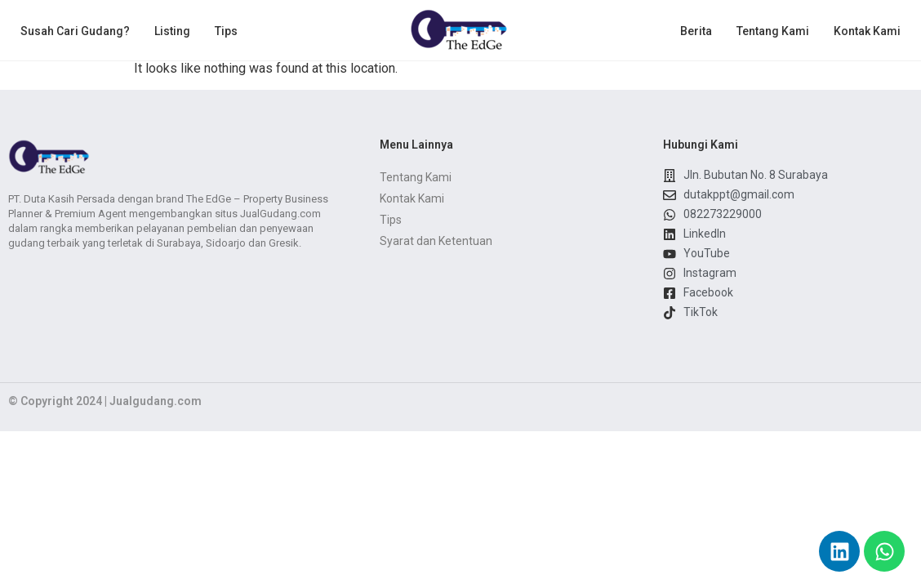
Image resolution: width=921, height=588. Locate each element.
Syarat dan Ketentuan (436, 241)
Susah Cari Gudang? (75, 31)
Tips (226, 31)
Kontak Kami (867, 31)
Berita (696, 31)
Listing (172, 31)
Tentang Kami (773, 31)
